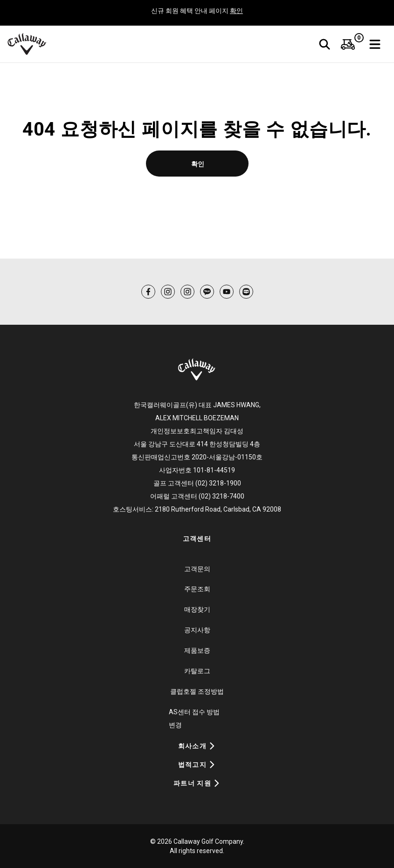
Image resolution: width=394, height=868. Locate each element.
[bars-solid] (375, 44)
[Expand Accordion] (212, 746)
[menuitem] (348, 44)
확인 (236, 11)
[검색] (325, 44)
